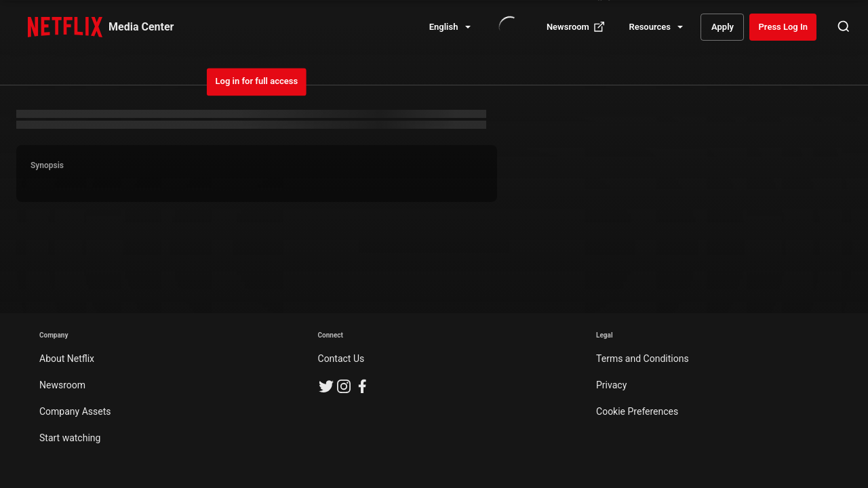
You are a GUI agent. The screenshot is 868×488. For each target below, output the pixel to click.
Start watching (70, 438)
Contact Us (341, 359)
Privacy (611, 385)
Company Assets (75, 411)
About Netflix (67, 359)
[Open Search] (844, 27)
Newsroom (62, 385)
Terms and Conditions (643, 359)
